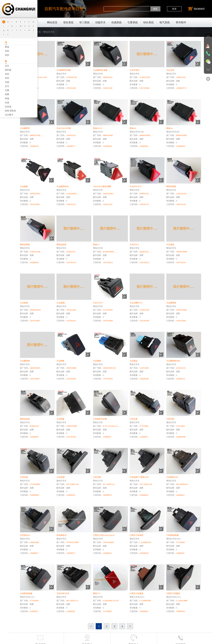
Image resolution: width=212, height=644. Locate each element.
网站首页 (52, 22)
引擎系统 (133, 22)
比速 (7, 103)
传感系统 (116, 22)
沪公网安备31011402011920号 (121, 641)
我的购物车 (197, 9)
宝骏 (7, 82)
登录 (174, 9)
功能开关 (100, 22)
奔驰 (7, 98)
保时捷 (8, 70)
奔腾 (7, 94)
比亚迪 (8, 107)
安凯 (7, 51)
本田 (7, 78)
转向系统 (149, 22)
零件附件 (181, 22)
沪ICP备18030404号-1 (94, 641)
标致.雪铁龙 (10, 111)
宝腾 (7, 90)
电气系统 (165, 22)
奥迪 (7, 47)
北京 (7, 66)
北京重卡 (9, 115)
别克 (7, 74)
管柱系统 (68, 22)
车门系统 (84, 22)
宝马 (7, 86)
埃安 (7, 55)
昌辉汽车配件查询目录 (64, 9)
